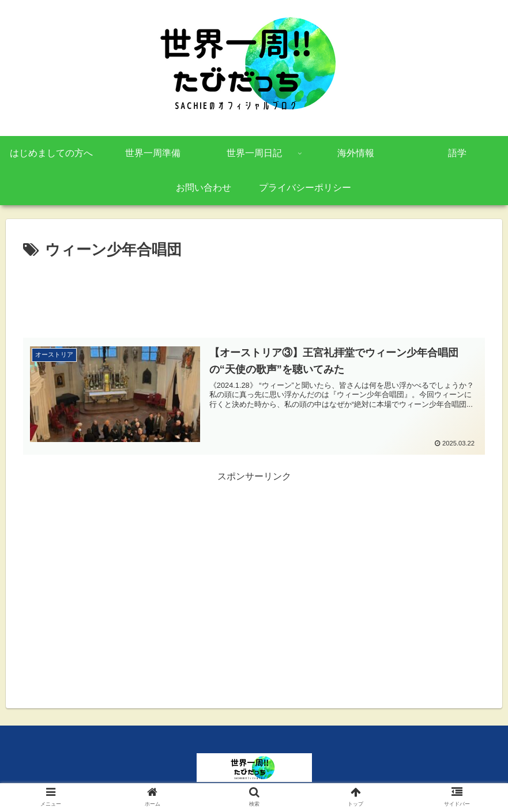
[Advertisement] (254, 295)
